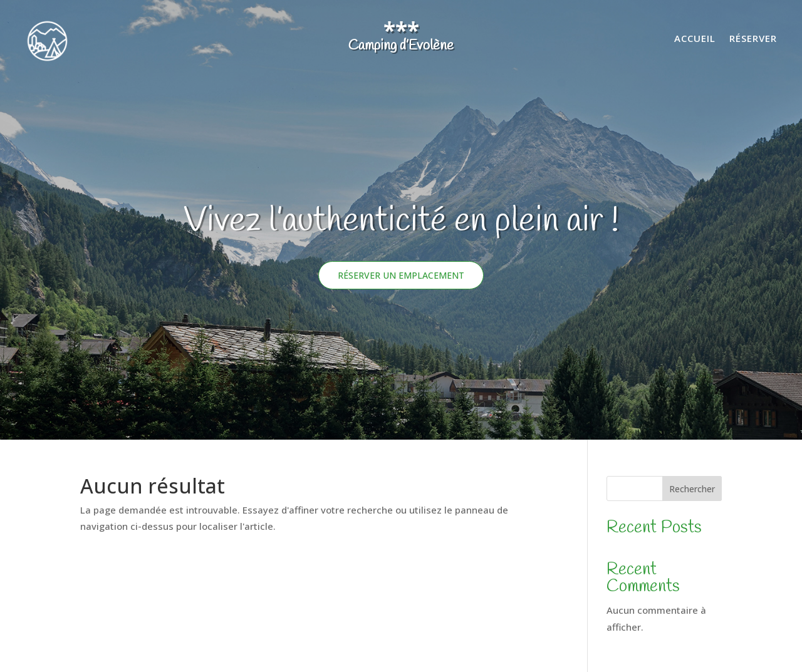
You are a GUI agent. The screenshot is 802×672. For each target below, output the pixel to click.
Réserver (753, 39)
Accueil (695, 39)
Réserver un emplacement (401, 275)
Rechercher (692, 489)
